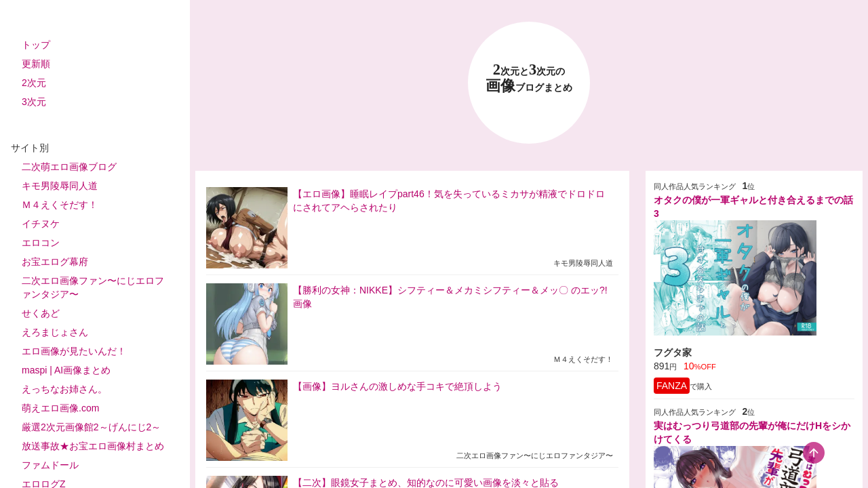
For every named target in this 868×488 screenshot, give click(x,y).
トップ (36, 45)
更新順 (36, 64)
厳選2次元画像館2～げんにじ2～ (91, 427)
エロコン (41, 243)
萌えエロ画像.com (60, 408)
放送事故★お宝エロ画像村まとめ (93, 446)
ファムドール (50, 465)
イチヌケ (41, 224)
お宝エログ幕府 (55, 262)
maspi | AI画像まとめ (66, 370)
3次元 (34, 102)
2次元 (34, 83)
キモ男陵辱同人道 (60, 186)
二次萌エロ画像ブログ (69, 167)
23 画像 (529, 78)
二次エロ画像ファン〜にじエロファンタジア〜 (93, 287)
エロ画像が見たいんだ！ (74, 351)
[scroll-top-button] (814, 453)
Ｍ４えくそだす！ (60, 205)
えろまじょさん (55, 332)
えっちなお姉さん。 (64, 389)
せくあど (41, 313)
